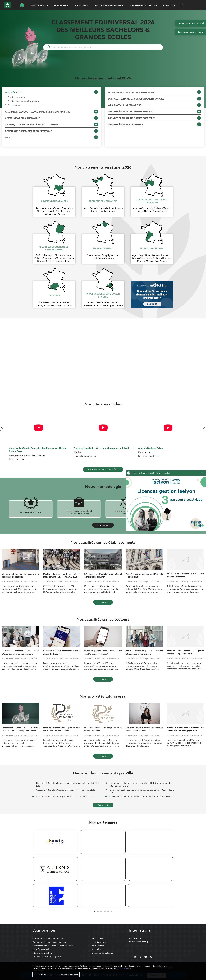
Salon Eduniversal (41, 949)
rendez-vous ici (125, 969)
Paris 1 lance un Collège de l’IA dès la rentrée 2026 (144, 575)
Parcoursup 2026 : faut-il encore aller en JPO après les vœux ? (103, 652)
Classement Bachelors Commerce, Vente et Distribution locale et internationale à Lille (140, 784)
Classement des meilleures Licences (49, 942)
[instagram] (151, 957)
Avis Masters (98, 946)
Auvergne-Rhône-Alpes (54, 201)
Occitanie (54, 296)
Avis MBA (97, 949)
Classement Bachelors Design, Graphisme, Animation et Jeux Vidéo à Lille (142, 791)
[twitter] (135, 957)
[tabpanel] (56, 869)
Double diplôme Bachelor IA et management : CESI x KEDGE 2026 (62, 575)
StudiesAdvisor (99, 939)
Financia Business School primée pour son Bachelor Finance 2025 (62, 729)
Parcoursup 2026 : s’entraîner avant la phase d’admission (62, 652)
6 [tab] (111, 912)
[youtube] (146, 957)
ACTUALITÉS (168, 6)
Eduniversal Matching (42, 953)
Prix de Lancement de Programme (23, 101)
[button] (47, 6)
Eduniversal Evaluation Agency (47, 957)
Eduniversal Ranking (138, 942)
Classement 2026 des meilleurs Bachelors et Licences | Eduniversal (21, 729)
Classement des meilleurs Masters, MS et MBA (54, 946)
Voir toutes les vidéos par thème (103, 469)
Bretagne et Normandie (103, 201)
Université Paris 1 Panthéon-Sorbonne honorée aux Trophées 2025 (144, 729)
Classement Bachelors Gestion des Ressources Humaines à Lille (66, 790)
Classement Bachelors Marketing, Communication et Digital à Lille (140, 797)
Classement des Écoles (103, 953)
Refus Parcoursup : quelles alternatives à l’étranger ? (144, 652)
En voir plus (103, 602)
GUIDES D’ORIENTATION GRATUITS (109, 6)
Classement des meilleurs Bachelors (49, 939)
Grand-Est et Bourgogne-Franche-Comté (54, 249)
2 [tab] (98, 912)
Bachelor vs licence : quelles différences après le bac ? (185, 652)
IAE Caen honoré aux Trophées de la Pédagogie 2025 (103, 729)
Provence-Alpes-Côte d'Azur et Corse (103, 296)
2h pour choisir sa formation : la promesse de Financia (21, 575)
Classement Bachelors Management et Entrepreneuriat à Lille (65, 797)
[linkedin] (140, 957)
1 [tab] (95, 912)
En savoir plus (103, 525)
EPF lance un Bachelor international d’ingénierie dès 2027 (103, 575)
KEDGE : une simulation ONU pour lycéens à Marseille (185, 575)
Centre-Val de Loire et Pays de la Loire (152, 201)
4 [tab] (105, 912)
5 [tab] (108, 912)
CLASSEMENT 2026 (38, 6)
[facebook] (130, 957)
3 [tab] (101, 912)
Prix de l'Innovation (17, 97)
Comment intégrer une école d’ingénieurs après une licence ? (21, 652)
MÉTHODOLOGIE (61, 6)
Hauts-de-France (103, 249)
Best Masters (135, 939)
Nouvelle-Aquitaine (152, 249)
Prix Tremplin (14, 105)
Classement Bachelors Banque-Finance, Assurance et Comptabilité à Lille (68, 784)
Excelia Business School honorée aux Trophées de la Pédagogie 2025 (185, 729)
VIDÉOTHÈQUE (81, 6)
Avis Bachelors (99, 942)
